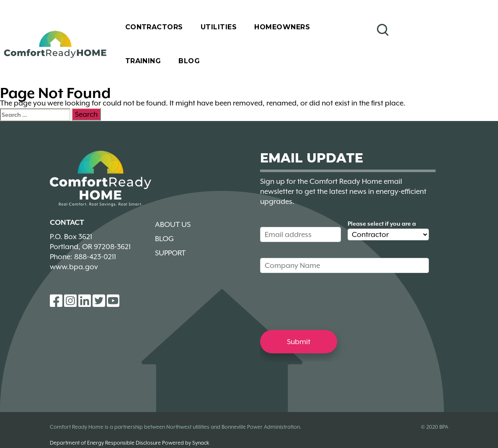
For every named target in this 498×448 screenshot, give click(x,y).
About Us (173, 224)
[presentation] (324, 301)
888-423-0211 (95, 257)
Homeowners (282, 27)
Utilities (219, 27)
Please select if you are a (382, 224)
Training (143, 61)
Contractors (154, 27)
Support (170, 253)
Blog (189, 61)
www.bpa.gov (74, 267)
